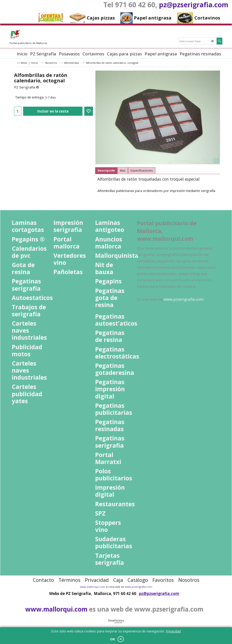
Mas (123, 171)
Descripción (106, 171)
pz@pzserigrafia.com (194, 5)
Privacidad (173, 631)
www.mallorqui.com (93, 587)
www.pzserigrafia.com (139, 587)
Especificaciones (142, 171)
